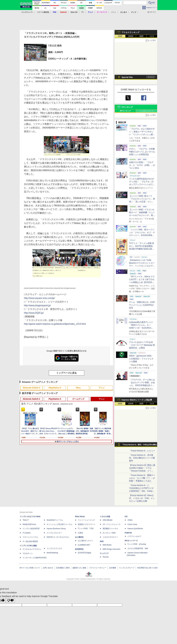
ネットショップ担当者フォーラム (59, 524)
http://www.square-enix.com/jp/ (39, 298)
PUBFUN (128, 533)
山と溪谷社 (79, 537)
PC (83, 12)
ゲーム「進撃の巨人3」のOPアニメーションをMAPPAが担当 (142, 305)
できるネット (28, 553)
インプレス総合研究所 (31, 529)
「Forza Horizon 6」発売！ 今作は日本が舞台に (139, 445)
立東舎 (80, 533)
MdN (102, 541)
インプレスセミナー (54, 533)
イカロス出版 (105, 517)
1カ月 (152, 36)
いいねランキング (147, 111)
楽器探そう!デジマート (87, 524)
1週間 (141, 36)
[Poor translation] (10, 600)
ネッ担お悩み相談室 (30, 541)
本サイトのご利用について (30, 568)
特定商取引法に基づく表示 (147, 568)
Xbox (78, 388)
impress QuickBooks (135, 529)
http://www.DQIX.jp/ (34, 313)
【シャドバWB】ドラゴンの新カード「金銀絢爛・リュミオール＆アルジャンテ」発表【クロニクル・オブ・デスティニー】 (142, 215)
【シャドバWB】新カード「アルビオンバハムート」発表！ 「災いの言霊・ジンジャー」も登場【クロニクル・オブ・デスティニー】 (142, 202)
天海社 (130, 520)
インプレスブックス (54, 548)
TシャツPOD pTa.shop (137, 544)
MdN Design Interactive (112, 549)
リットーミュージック (86, 520)
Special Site (127, 77)
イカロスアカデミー (110, 537)
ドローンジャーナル (30, 537)
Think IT (26, 520)
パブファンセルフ (134, 536)
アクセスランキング (130, 32)
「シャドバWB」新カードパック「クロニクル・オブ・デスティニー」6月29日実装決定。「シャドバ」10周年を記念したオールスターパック (142, 235)
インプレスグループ (127, 568)
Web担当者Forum (29, 524)
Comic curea (132, 524)
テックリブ (104, 553)
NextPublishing (52, 553)
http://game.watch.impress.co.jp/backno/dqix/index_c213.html (55, 324)
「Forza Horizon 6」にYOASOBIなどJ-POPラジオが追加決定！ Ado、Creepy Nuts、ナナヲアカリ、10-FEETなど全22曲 (141, 491)
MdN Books (107, 545)
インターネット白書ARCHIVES (35, 558)
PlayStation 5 (55, 388)
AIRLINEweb (108, 520)
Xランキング (127, 107)
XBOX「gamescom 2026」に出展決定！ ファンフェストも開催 (141, 359)
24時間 (131, 36)
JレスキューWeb (109, 533)
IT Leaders (27, 533)
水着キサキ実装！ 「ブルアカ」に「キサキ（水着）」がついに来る (142, 165)
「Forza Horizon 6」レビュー (142, 451)
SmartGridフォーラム (55, 520)
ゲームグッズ (78, 399)
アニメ (102, 388)
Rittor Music (80, 517)
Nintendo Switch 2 (31, 388)
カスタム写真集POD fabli (138, 548)
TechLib (106, 557)
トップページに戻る (67, 373)
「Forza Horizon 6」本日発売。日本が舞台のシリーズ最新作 (142, 458)
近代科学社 (79, 549)
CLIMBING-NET (84, 545)
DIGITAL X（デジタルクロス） (58, 537)
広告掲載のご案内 (63, 568)
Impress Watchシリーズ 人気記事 (137, 400)
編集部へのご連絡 (79, 568)
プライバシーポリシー (98, 568)
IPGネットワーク (131, 541)
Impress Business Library (56, 529)
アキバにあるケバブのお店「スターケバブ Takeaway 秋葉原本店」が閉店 (142, 345)
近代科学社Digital (84, 553)
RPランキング (125, 111)
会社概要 (113, 568)
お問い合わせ (48, 568)
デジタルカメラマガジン (32, 549)
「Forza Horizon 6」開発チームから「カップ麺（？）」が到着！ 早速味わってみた (142, 478)
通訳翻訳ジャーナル (110, 529)
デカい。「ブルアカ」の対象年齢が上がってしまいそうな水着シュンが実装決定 (142, 152)
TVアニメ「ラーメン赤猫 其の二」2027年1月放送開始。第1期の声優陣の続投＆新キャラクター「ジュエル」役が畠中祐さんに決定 (142, 249)
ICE (126, 517)
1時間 (120, 36)
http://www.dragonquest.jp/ (37, 305)
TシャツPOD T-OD (86, 529)
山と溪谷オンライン (86, 541)
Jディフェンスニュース (112, 524)
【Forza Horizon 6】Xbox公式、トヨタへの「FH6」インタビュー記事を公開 (142, 498)
